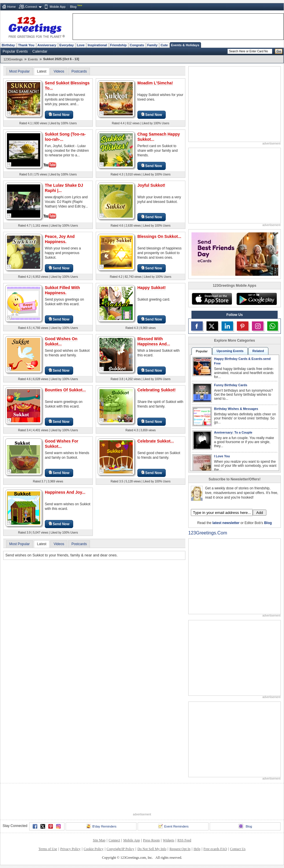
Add (260, 513)
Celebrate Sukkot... (156, 441)
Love (81, 45)
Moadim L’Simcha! (155, 83)
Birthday (8, 45)
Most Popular (20, 71)
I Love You (222, 456)
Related (258, 351)
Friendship (118, 45)
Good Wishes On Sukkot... (61, 341)
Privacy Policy (70, 849)
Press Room (152, 840)
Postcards (79, 71)
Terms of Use (48, 849)
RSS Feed (184, 840)
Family (152, 45)
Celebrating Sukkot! (156, 390)
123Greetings (13, 59)
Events (33, 59)
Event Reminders (173, 826)
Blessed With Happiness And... (154, 341)
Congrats (137, 45)
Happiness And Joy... (65, 492)
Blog (73, 7)
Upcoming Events (230, 351)
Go (279, 51)
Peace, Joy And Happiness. (60, 239)
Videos (59, 71)
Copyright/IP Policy (120, 849)
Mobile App (58, 7)
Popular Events (15, 51)
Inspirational (97, 45)
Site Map (99, 840)
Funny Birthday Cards (231, 385)
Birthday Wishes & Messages (236, 409)
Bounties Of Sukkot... (65, 390)
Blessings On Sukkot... (159, 236)
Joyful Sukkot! (151, 185)
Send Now (59, 115)
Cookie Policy (93, 849)
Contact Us (238, 849)
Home (11, 7)
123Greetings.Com (208, 533)
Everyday (67, 45)
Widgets (169, 840)
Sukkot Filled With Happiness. (62, 290)
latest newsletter (226, 523)
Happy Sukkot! (152, 288)
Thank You (26, 45)
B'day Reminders (101, 826)
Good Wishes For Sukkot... (62, 444)
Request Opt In (180, 849)
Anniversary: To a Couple (233, 432)
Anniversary (47, 45)
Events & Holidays (185, 45)
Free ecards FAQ (215, 849)
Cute (164, 45)
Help (197, 849)
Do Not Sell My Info (152, 849)
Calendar (40, 51)
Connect (31, 7)
